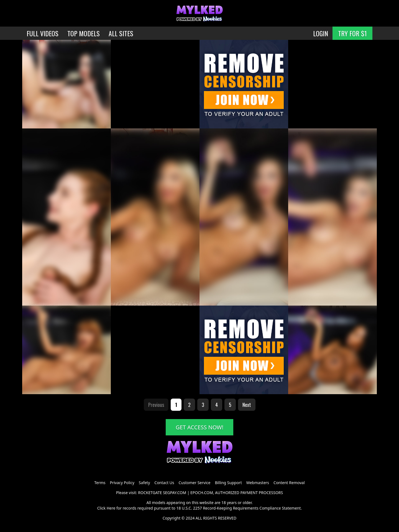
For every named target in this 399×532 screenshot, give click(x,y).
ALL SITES (121, 33)
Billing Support (228, 483)
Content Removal (289, 483)
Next (247, 405)
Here (111, 508)
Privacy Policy (122, 483)
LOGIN (321, 33)
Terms (100, 483)
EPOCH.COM (202, 493)
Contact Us (164, 483)
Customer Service (195, 483)
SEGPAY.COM (175, 493)
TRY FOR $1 (352, 33)
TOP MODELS (84, 33)
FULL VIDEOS (43, 33)
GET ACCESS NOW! (199, 427)
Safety (144, 483)
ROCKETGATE (150, 493)
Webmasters (258, 483)
